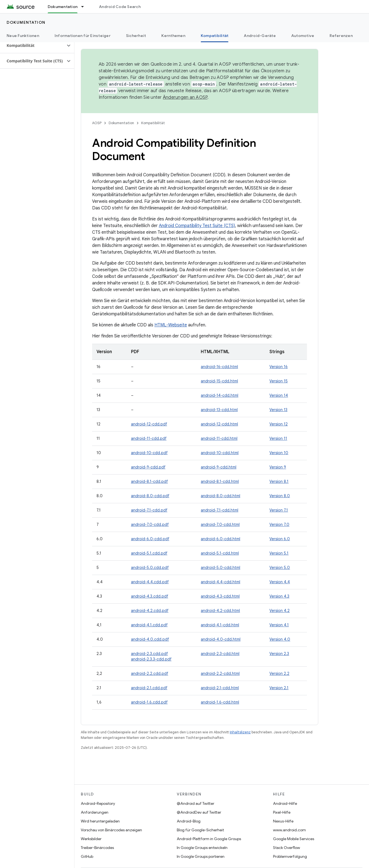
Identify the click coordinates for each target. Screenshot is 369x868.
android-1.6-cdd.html (220, 702)
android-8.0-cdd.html (220, 496)
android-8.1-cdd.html (220, 481)
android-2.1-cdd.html (220, 688)
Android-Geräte (260, 36)
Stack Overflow (287, 848)
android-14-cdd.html (220, 395)
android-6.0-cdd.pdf (150, 539)
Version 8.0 (280, 496)
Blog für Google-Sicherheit (200, 830)
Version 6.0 (280, 539)
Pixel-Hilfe (282, 812)
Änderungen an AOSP (185, 97)
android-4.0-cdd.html (221, 639)
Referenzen (341, 36)
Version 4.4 (280, 582)
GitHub (87, 856)
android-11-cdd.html (219, 438)
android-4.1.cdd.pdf (149, 625)
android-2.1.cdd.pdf (149, 688)
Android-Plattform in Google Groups (209, 839)
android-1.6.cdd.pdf (149, 702)
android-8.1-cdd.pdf (149, 481)
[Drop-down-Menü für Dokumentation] (85, 7)
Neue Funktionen (23, 36)
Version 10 (279, 453)
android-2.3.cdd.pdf (149, 654)
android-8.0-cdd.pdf (150, 496)
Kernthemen (173, 36)
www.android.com (289, 830)
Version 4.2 (280, 611)
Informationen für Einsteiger (83, 36)
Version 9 (278, 467)
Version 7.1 (279, 510)
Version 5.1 (279, 553)
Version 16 (279, 367)
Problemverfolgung (290, 856)
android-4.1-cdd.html (220, 625)
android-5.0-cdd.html (220, 568)
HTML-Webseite (171, 325)
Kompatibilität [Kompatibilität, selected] (215, 36)
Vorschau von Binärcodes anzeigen (111, 830)
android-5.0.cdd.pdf (150, 568)
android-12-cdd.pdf (149, 424)
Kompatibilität (153, 123)
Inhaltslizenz (240, 732)
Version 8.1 (279, 481)
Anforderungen (95, 812)
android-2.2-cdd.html (220, 673)
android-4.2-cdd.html (220, 611)
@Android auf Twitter (196, 803)
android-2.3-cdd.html (220, 654)
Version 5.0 (280, 568)
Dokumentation (26, 22)
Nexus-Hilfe (283, 821)
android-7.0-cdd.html (220, 524)
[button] (33, 46)
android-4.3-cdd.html (220, 596)
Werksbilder (91, 839)
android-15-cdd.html (219, 381)
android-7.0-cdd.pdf (150, 524)
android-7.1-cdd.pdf (149, 510)
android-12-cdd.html (219, 424)
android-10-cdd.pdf (149, 453)
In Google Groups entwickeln (202, 848)
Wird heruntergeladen (100, 821)
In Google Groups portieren (201, 856)
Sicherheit (136, 36)
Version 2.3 (279, 654)
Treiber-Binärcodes (97, 848)
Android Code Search (120, 7)
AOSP (97, 123)
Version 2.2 (279, 673)
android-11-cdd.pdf (149, 438)
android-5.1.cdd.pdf (149, 553)
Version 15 (279, 381)
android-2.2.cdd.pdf (150, 673)
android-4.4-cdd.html (220, 582)
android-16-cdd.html (219, 367)
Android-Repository (98, 803)
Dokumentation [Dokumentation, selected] (63, 7)
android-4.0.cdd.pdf (150, 639)
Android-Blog (189, 821)
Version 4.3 (279, 596)
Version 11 (278, 438)
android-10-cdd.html (220, 453)
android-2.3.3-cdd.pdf (151, 659)
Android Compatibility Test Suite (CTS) (197, 226)
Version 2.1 (279, 688)
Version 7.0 (279, 524)
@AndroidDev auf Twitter (199, 812)
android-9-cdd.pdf (148, 467)
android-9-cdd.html (219, 467)
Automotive (303, 36)
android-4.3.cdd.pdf (150, 596)
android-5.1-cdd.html (220, 553)
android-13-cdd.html (219, 410)
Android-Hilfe (285, 803)
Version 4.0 (280, 639)
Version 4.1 (279, 625)
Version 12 (279, 424)
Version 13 (278, 410)
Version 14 (279, 395)
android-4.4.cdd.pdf (150, 582)
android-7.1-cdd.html (220, 510)
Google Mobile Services (294, 839)
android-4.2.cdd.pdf (150, 611)
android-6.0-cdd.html (220, 539)
